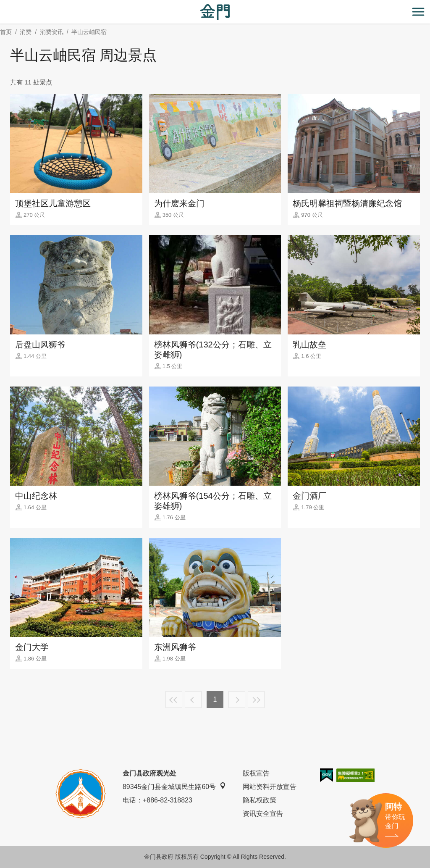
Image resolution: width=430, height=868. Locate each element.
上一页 (193, 700)
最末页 (256, 700)
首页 (6, 32)
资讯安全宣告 (263, 814)
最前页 (174, 700)
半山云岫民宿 (89, 32)
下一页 (237, 700)
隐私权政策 (260, 800)
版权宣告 (256, 773)
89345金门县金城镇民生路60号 (174, 786)
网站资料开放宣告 (270, 787)
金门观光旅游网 (215, 12)
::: (3, 5)
